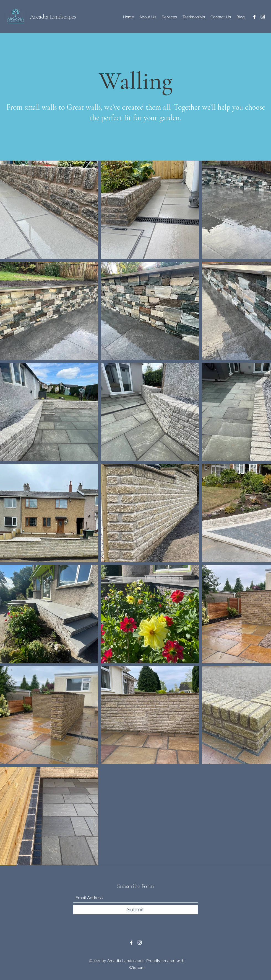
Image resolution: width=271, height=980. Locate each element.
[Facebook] (254, 17)
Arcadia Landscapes (53, 17)
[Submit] (135, 910)
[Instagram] (263, 17)
